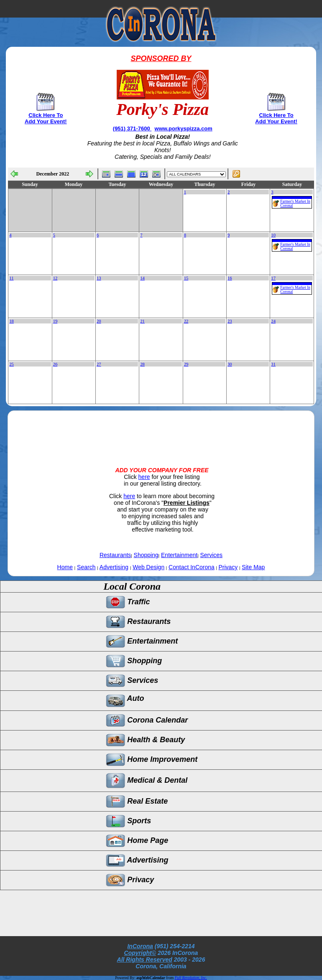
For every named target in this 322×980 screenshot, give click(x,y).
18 (11, 321)
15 (186, 278)
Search (86, 567)
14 (142, 278)
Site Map (253, 567)
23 (230, 321)
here (144, 477)
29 (186, 364)
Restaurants (115, 555)
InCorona (140, 946)
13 (99, 278)
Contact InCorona (192, 567)
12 (55, 278)
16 (230, 278)
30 (230, 364)
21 (142, 321)
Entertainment (179, 555)
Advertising (114, 567)
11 (11, 278)
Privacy (228, 567)
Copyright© (140, 953)
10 (273, 235)
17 (273, 278)
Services (211, 555)
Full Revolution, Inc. (191, 978)
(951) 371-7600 (132, 129)
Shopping (146, 555)
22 (186, 321)
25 (11, 364)
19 (55, 321)
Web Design (148, 567)
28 (142, 364)
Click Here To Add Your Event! (46, 118)
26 (55, 364)
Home (65, 567)
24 (273, 321)
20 (99, 321)
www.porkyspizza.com (184, 129)
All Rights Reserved (145, 960)
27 (99, 364)
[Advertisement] (161, 432)
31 (273, 364)
